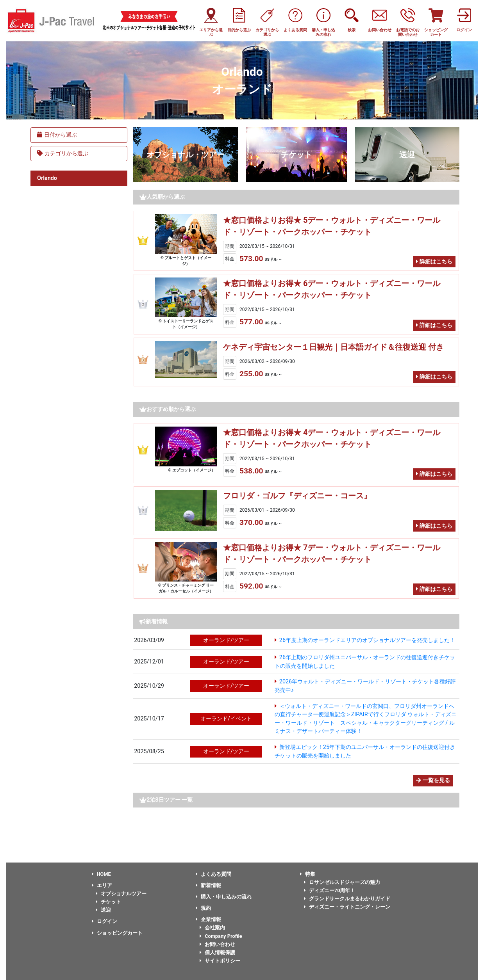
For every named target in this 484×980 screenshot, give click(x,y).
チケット (296, 155)
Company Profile (221, 936)
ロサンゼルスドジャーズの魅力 (342, 882)
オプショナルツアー (121, 894)
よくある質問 (213, 874)
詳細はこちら (434, 262)
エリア (102, 885)
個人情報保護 (217, 952)
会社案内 (212, 928)
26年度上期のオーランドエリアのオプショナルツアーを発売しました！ (367, 640)
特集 (308, 874)
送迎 (407, 155)
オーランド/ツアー (226, 640)
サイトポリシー (220, 961)
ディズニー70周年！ (330, 890)
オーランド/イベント (226, 719)
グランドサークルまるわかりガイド (347, 899)
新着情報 (208, 885)
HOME (101, 874)
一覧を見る (433, 780)
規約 (203, 908)
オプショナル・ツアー (186, 155)
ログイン (104, 921)
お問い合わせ (217, 944)
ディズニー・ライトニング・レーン (347, 907)
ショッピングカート (117, 933)
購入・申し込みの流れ (224, 897)
